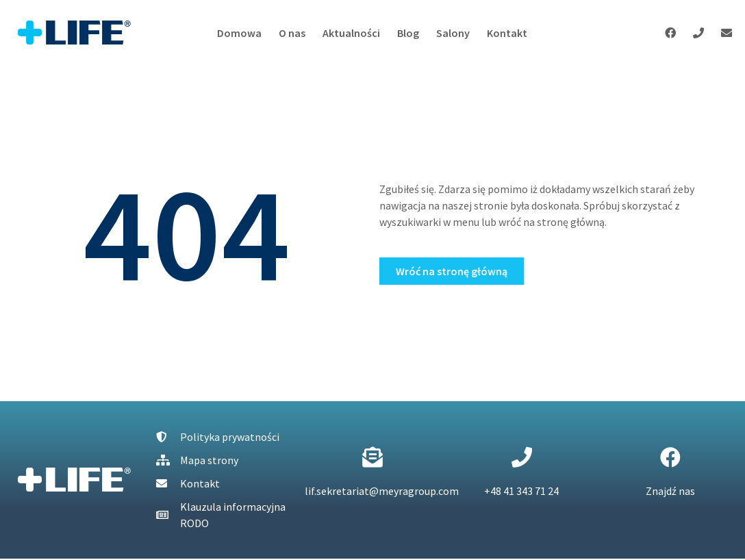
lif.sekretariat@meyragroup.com (382, 491)
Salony (453, 33)
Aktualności (351, 33)
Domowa (239, 33)
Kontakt (507, 33)
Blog (408, 33)
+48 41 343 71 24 (521, 491)
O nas (292, 33)
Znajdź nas (670, 491)
